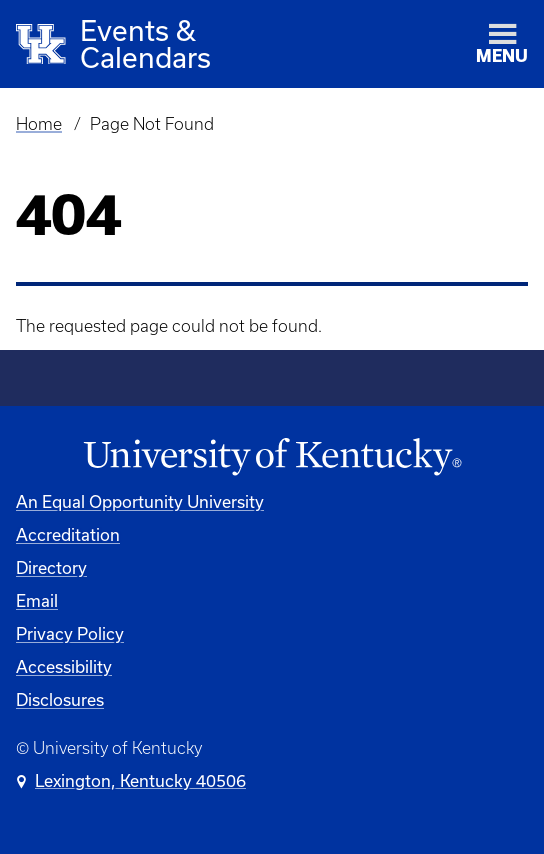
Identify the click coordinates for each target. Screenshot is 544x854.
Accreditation (68, 534)
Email (37, 600)
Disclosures (60, 699)
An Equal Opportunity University (140, 501)
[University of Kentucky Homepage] (272, 457)
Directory (51, 567)
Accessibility (64, 666)
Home (39, 124)
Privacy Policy (70, 633)
